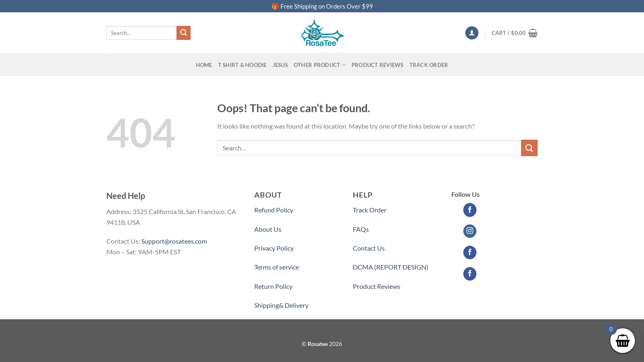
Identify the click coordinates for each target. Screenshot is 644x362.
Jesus (280, 65)
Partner (364, 305)
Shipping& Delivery (281, 305)
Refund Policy (274, 210)
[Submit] (184, 33)
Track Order (429, 65)
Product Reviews (377, 286)
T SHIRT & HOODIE (243, 65)
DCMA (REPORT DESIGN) (391, 267)
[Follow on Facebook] (470, 210)
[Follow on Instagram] (470, 231)
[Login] (472, 33)
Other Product (320, 65)
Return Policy (273, 286)
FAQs (361, 229)
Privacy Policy (274, 248)
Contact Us (369, 248)
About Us (268, 229)
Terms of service (277, 267)
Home (204, 65)
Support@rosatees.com (174, 241)
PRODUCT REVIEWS (378, 65)
